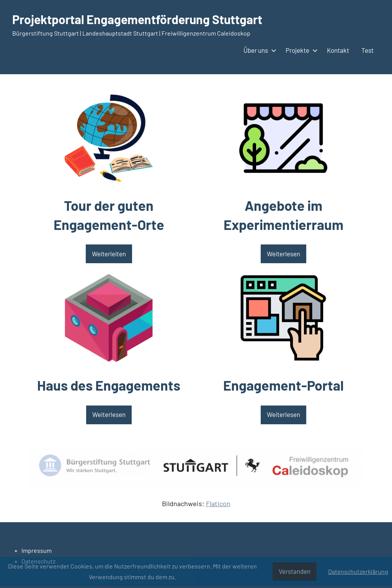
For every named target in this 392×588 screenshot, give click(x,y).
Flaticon (218, 503)
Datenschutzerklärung (358, 571)
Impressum (37, 550)
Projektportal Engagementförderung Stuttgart (137, 19)
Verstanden (295, 571)
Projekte (300, 50)
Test (367, 50)
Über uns (258, 50)
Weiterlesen (109, 414)
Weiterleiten (109, 254)
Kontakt (338, 50)
